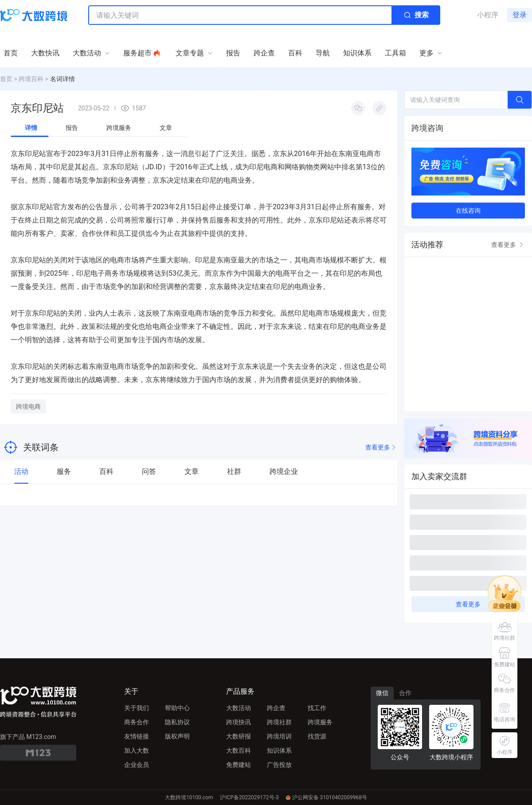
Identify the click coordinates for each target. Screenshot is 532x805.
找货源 (317, 736)
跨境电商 (28, 406)
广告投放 (279, 765)
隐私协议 (177, 722)
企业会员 (137, 765)
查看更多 (381, 447)
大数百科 (239, 750)
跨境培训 (279, 736)
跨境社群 (279, 722)
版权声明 (177, 736)
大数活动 (239, 708)
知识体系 (279, 750)
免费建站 (239, 765)
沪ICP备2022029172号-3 (249, 797)
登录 (520, 15)
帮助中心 (177, 708)
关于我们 (137, 708)
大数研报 (239, 736)
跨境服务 (320, 722)
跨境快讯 (239, 722)
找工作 (317, 708)
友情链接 (137, 736)
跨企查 (276, 708)
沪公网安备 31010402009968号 (327, 797)
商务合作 (137, 722)
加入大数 (137, 750)
